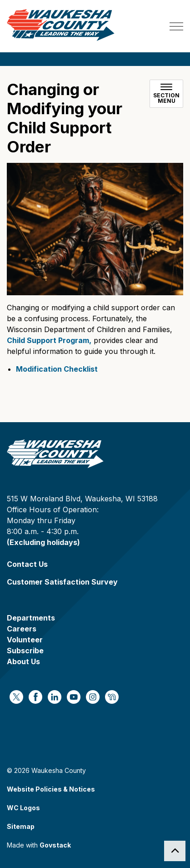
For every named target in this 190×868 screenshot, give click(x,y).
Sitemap (21, 826)
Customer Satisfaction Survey (62, 582)
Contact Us (27, 564)
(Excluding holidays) (43, 542)
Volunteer (25, 640)
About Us (23, 661)
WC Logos (23, 808)
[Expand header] (176, 26)
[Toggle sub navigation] (166, 94)
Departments (31, 618)
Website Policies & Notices (51, 789)
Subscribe (25, 651)
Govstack (55, 845)
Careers (22, 629)
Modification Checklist (57, 369)
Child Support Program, (49, 340)
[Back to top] (175, 851)
